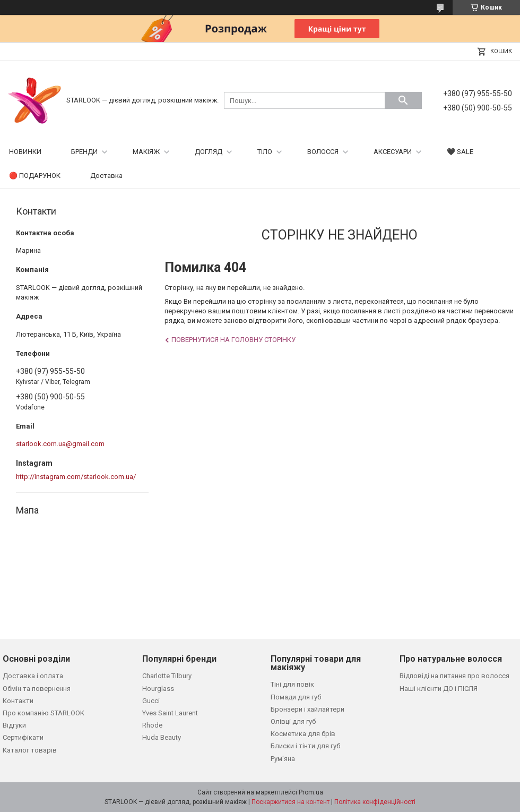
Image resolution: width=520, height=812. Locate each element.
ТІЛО (265, 152)
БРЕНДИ (84, 152)
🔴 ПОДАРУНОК (35, 176)
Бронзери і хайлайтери (307, 709)
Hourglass (158, 689)
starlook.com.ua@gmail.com (60, 444)
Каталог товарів (30, 750)
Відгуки (14, 725)
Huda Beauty (162, 737)
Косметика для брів (303, 734)
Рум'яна (283, 759)
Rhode (152, 725)
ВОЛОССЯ (323, 152)
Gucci (151, 701)
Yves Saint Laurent (170, 713)
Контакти (18, 701)
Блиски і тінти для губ (305, 746)
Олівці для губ (293, 721)
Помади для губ (296, 697)
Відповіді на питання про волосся (454, 676)
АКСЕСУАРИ (393, 152)
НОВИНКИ (25, 152)
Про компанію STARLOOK (44, 713)
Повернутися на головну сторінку (233, 340)
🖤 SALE (460, 152)
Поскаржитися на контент (291, 802)
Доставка (106, 176)
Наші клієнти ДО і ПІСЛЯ (439, 689)
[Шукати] (403, 100)
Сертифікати (23, 737)
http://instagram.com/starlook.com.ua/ (76, 477)
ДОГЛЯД (209, 152)
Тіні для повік (292, 684)
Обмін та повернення (37, 689)
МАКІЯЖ (146, 152)
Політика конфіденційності (375, 802)
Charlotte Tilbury (167, 676)
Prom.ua (311, 792)
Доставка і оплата (33, 676)
